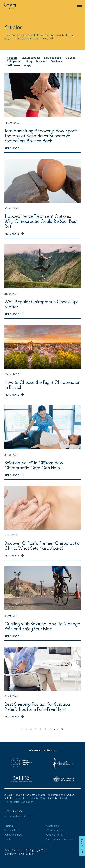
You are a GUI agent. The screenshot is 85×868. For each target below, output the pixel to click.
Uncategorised (30, 58)
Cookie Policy (55, 835)
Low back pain (53, 58)
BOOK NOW (82, 846)
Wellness (57, 61)
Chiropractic (14, 61)
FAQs (8, 839)
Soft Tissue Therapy (19, 65)
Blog (29, 61)
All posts (12, 58)
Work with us (12, 830)
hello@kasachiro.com (20, 816)
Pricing (9, 826)
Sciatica (71, 58)
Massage (42, 61)
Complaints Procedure (60, 839)
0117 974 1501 (15, 811)
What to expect (13, 835)
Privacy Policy (55, 830)
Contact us (53, 826)
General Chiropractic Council (32, 798)
